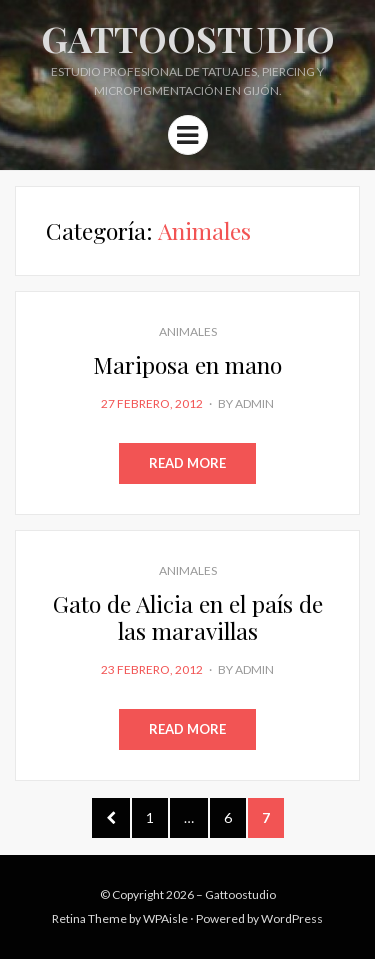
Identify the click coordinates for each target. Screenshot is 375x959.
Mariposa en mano (187, 364)
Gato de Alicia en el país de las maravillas (188, 617)
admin (254, 403)
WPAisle (165, 918)
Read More (187, 463)
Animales (188, 331)
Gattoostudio (188, 38)
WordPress (292, 918)
